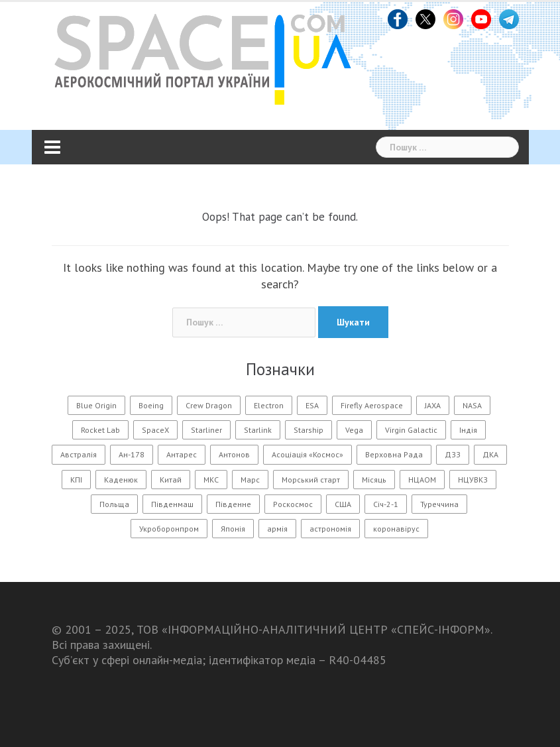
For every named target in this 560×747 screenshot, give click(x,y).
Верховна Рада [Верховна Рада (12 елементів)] (394, 454)
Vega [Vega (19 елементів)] (354, 430)
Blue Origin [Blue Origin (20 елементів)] (96, 405)
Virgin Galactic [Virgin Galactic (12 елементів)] (411, 430)
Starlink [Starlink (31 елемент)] (258, 430)
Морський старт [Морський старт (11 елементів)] (311, 480)
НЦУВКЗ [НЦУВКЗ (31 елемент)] (473, 480)
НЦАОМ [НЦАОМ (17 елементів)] (422, 480)
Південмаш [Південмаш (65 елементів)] (172, 504)
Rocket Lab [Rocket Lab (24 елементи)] (100, 430)
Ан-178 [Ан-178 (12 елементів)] (132, 454)
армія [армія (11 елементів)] (277, 529)
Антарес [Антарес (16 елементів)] (182, 454)
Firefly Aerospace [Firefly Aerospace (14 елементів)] (372, 405)
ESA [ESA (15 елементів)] (312, 405)
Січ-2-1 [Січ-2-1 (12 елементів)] (386, 504)
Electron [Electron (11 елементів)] (269, 405)
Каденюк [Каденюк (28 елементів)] (121, 480)
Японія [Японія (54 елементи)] (233, 529)
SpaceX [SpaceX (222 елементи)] (155, 430)
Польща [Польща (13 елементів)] (114, 504)
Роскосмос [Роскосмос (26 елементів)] (293, 504)
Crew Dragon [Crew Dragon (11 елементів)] (209, 405)
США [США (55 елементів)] (343, 504)
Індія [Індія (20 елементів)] (468, 430)
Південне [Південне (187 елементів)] (233, 504)
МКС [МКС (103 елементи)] (211, 480)
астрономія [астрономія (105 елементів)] (330, 529)
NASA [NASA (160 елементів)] (472, 405)
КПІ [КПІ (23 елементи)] (76, 480)
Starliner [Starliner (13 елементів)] (206, 430)
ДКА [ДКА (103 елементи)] (490, 454)
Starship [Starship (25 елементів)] (308, 430)
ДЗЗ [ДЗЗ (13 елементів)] (453, 454)
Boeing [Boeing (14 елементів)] (151, 405)
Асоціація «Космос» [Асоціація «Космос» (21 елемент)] (308, 454)
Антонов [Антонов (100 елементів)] (234, 454)
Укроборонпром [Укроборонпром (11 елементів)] (169, 529)
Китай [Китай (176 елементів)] (171, 480)
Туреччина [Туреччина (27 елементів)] (439, 504)
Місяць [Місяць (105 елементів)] (374, 480)
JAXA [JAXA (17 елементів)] (433, 405)
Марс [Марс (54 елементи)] (250, 480)
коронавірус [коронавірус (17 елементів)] (396, 529)
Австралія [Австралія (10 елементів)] (79, 454)
